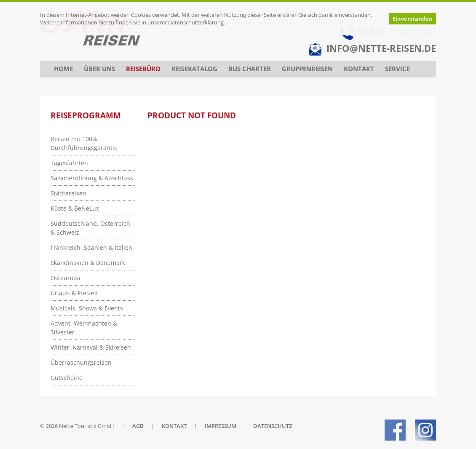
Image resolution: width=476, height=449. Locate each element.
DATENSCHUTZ (273, 426)
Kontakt (359, 69)
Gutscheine (67, 378)
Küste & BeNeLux (75, 208)
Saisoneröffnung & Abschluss (92, 178)
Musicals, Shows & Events (87, 308)
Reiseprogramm (86, 115)
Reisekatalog (194, 69)
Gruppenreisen (307, 69)
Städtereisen (68, 193)
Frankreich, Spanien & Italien (91, 247)
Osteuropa (66, 278)
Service (397, 69)
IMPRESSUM (221, 426)
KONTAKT (174, 426)
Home (63, 69)
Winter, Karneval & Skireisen (91, 347)
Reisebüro (143, 69)
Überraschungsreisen (81, 362)
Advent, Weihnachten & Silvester (84, 328)
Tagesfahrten (69, 163)
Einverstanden (413, 19)
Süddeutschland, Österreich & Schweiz (90, 228)
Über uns (99, 69)
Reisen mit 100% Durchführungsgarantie (84, 143)
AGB (138, 426)
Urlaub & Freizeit (74, 293)
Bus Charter (250, 69)
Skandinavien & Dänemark (88, 263)
